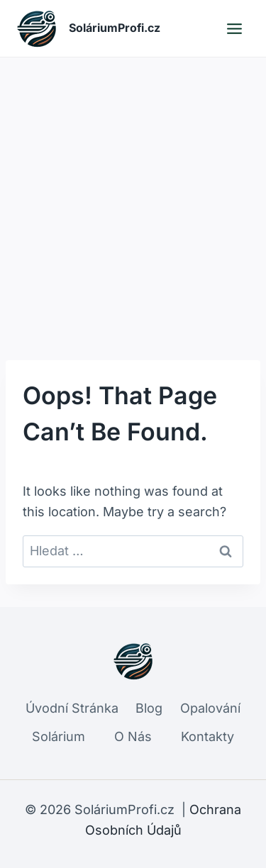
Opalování (210, 708)
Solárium (59, 736)
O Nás (133, 736)
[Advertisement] (133, 197)
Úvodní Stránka (72, 708)
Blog (149, 708)
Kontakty (207, 736)
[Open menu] (234, 28)
